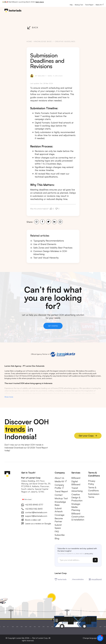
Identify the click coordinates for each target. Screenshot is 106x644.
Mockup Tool (79, 5)
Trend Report (89, 5)
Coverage (60, 515)
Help (71, 5)
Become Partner (59, 520)
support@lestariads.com (36, 516)
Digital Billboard (76, 483)
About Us (59, 478)
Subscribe (60, 535)
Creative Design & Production (77, 498)
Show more (9, 397)
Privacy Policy (92, 483)
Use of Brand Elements (43, 244)
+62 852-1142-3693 (33, 509)
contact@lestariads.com (36, 513)
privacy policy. (89, 554)
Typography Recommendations (47, 241)
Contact (59, 495)
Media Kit (100, 5)
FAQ (57, 532)
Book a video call (33, 520)
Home (29, 41)
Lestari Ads (20, 638)
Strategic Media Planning (76, 507)
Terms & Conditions (93, 489)
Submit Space (58, 527)
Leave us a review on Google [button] (38, 524)
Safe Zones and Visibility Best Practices (51, 248)
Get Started (53, 326)
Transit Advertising (77, 490)
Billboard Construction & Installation (78, 517)
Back (32, 27)
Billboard (76, 478)
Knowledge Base (43, 41)
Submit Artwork (59, 510)
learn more (40, 2)
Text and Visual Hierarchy (44, 258)
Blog (57, 539)
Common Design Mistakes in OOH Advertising (49, 253)
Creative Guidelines (65, 41)
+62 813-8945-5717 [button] (34, 505)
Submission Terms (94, 496)
